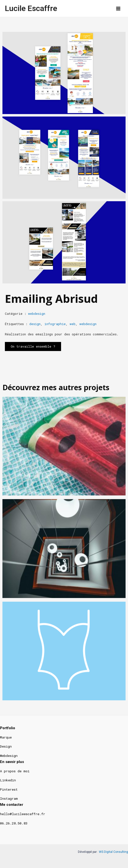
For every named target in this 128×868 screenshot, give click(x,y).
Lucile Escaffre (31, 8)
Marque (6, 737)
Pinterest (9, 789)
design (35, 324)
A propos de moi (15, 771)
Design (6, 746)
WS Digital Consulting (113, 852)
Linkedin (8, 780)
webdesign (37, 314)
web (73, 324)
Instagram (9, 798)
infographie (55, 324)
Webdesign (9, 756)
